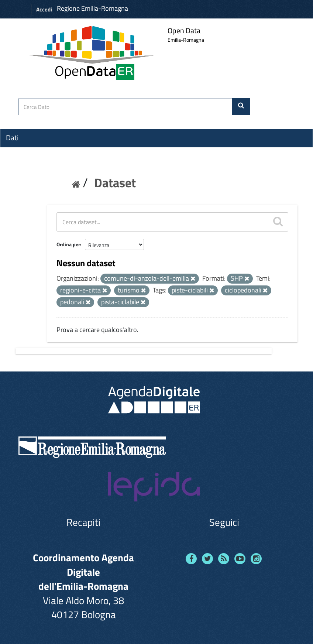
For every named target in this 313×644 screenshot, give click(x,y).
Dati (12, 138)
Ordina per (68, 244)
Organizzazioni (28, 151)
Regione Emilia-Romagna (92, 8)
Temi (13, 164)
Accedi (44, 9)
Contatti (18, 192)
